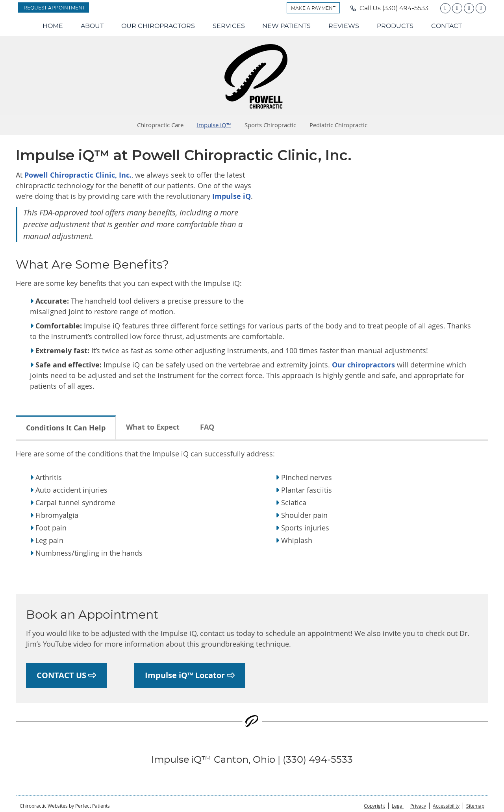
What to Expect (153, 427)
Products (395, 26)
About (92, 26)
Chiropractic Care (160, 125)
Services (229, 26)
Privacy (418, 806)
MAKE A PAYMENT (313, 8)
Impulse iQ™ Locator (190, 675)
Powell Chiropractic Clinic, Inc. (78, 175)
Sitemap (475, 806)
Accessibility (446, 806)
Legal (398, 806)
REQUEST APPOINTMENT (54, 8)
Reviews (344, 26)
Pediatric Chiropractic (338, 125)
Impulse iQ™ (214, 125)
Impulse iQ (231, 196)
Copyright (374, 806)
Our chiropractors (363, 365)
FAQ (207, 427)
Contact (447, 26)
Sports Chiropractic (270, 125)
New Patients (286, 26)
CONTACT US (66, 675)
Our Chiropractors (158, 26)
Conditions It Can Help (66, 428)
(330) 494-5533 (405, 8)
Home (53, 26)
